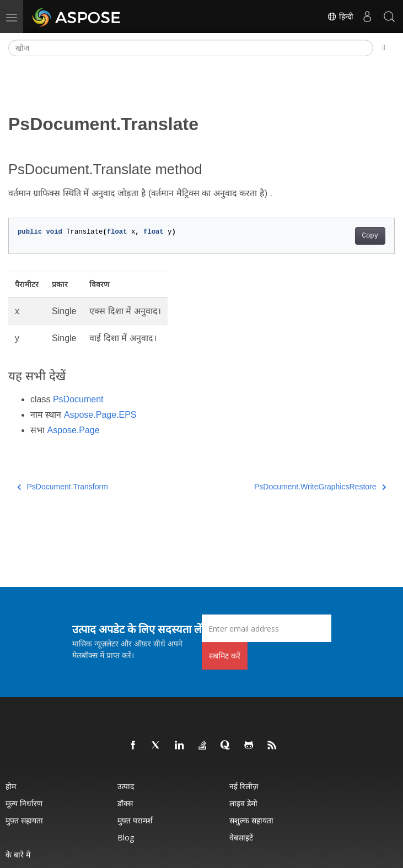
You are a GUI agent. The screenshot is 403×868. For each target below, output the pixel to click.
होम (11, 786)
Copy (370, 236)
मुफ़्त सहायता (24, 820)
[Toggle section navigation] (384, 48)
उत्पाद (126, 786)
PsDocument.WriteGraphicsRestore (320, 487)
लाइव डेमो (243, 803)
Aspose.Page (73, 430)
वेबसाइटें (241, 837)
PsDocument (78, 399)
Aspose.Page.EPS (100, 415)
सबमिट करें (225, 656)
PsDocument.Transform (63, 487)
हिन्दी (340, 17)
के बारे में (18, 854)
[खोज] (191, 48)
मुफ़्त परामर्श (135, 820)
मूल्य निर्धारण (24, 803)
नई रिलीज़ (244, 786)
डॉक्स (125, 803)
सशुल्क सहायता (251, 820)
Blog (126, 837)
